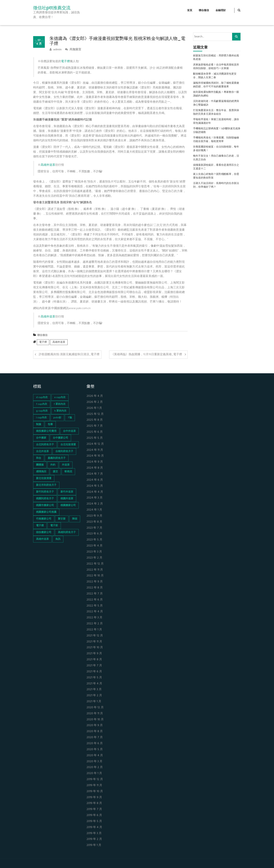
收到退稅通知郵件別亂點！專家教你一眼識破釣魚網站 (216, 94)
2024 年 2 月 (95, 504)
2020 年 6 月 (95, 744)
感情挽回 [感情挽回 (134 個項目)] (41, 472)
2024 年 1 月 (94, 510)
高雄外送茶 (48, 165)
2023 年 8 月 (94, 522)
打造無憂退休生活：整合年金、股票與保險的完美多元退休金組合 (216, 112)
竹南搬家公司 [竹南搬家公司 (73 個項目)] (44, 519)
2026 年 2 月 (95, 402)
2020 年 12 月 (95, 708)
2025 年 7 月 (95, 426)
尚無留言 (73, 50)
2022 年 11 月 (95, 570)
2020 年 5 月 (95, 750)
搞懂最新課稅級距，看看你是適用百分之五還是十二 (216, 167)
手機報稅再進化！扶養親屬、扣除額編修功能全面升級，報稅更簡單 (216, 140)
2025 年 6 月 (95, 432)
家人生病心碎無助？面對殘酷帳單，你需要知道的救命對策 (216, 176)
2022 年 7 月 (95, 594)
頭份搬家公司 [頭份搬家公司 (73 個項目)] (44, 532)
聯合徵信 (204, 10)
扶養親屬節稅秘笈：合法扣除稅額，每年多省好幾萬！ (216, 149)
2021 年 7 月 (94, 666)
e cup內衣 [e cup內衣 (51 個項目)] (60, 397)
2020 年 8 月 (95, 732)
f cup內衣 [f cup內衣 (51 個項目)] (42, 404)
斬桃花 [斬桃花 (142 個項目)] (68, 472)
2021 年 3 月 (94, 690)
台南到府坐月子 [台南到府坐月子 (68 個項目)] (64, 451)
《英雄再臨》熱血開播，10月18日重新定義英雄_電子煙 (147, 354)
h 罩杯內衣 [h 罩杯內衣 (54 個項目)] (60, 411)
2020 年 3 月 (94, 762)
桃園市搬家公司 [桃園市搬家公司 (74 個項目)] (45, 505)
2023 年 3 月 (94, 552)
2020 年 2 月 (95, 767)
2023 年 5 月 (94, 540)
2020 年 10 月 (95, 720)
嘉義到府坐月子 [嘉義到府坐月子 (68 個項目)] (57, 458)
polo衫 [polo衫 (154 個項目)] (57, 418)
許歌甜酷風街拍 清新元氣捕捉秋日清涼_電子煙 (69, 354)
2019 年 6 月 (94, 815)
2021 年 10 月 (95, 648)
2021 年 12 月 (95, 636)
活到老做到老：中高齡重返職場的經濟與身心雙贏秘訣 (216, 103)
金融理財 (221, 10)
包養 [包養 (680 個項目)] (50, 424)
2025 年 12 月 (95, 414)
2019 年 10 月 (95, 792)
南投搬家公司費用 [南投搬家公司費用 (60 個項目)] (46, 431)
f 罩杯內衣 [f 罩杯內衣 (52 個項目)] (60, 404)
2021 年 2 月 (94, 696)
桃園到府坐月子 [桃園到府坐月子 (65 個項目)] (45, 499)
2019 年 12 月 (95, 779)
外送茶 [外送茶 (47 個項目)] (66, 465)
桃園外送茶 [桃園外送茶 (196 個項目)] (67, 499)
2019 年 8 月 (94, 803)
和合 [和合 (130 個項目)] (39, 458)
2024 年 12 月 (95, 444)
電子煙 (65, 61)
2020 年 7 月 (95, 738)
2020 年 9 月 (95, 725)
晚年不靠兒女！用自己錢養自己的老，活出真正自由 (216, 158)
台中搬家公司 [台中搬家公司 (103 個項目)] (60, 438)
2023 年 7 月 (94, 528)
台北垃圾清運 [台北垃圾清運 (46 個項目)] (68, 445)
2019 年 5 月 (94, 821)
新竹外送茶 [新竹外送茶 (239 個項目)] (67, 492)
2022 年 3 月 (94, 618)
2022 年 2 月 (95, 624)
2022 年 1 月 (94, 630)
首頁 (190, 10)
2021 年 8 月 (94, 660)
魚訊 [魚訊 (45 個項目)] (58, 539)
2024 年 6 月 (95, 480)
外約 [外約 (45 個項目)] (53, 465)
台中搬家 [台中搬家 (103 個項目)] (41, 438)
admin (56, 50)
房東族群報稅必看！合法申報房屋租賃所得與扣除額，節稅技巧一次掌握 (216, 67)
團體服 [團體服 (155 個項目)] (40, 465)
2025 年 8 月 (95, 420)
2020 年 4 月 (95, 756)
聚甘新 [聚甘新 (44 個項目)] (62, 519)
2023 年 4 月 (95, 546)
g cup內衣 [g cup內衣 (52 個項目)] (42, 411)
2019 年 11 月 (94, 785)
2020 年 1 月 (94, 773)
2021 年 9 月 (94, 654)
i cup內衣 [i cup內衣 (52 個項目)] (41, 418)
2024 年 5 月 (95, 486)
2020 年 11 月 (95, 714)
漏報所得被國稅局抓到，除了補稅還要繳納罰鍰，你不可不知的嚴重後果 (216, 85)
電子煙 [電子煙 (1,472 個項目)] (40, 526)
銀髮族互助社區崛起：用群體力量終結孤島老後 (216, 58)
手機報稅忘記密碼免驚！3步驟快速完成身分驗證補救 (217, 131)
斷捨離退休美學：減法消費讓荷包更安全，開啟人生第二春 (215, 76)
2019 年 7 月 (94, 809)
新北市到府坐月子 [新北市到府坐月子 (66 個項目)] (46, 485)
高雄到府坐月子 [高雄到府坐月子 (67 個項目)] (67, 532)
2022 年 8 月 (95, 588)
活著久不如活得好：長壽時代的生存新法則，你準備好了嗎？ (216, 185)
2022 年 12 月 (95, 564)
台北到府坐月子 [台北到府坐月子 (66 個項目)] (45, 445)
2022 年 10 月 (95, 576)
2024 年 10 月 (95, 456)
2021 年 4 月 (94, 684)
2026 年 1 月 (94, 408)
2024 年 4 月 (95, 492)
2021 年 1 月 (94, 702)
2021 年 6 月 (94, 672)
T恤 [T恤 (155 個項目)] (70, 418)
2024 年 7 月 (95, 474)
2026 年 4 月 (95, 396)
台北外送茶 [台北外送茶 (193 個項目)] (42, 451)
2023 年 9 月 (94, 516)
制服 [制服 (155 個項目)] (39, 424)
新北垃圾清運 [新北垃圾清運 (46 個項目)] (44, 478)
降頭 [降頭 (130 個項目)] (75, 519)
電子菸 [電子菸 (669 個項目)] (54, 526)
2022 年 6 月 (95, 600)
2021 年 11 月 (94, 642)
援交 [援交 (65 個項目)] (55, 472)
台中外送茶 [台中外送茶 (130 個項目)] (69, 431)
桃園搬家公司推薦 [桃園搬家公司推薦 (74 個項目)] (46, 512)
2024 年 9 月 (95, 462)
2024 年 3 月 (95, 498)
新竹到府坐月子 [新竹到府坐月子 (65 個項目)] (45, 492)
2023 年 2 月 (94, 558)
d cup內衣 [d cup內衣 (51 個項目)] (42, 397)
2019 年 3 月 (94, 833)
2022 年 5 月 (95, 606)
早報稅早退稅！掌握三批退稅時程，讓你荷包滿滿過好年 (216, 121)
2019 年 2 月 (94, 839)
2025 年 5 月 (95, 438)
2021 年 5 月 (94, 678)
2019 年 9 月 (94, 798)
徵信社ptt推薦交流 (52, 8)
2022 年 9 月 (95, 582)
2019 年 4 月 (94, 827)
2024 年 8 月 (95, 468)
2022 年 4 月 (95, 612)
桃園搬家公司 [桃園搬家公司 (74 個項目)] (68, 505)
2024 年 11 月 (95, 450)
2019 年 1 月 (94, 845)
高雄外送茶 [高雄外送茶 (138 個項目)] (42, 539)
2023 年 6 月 (94, 534)
